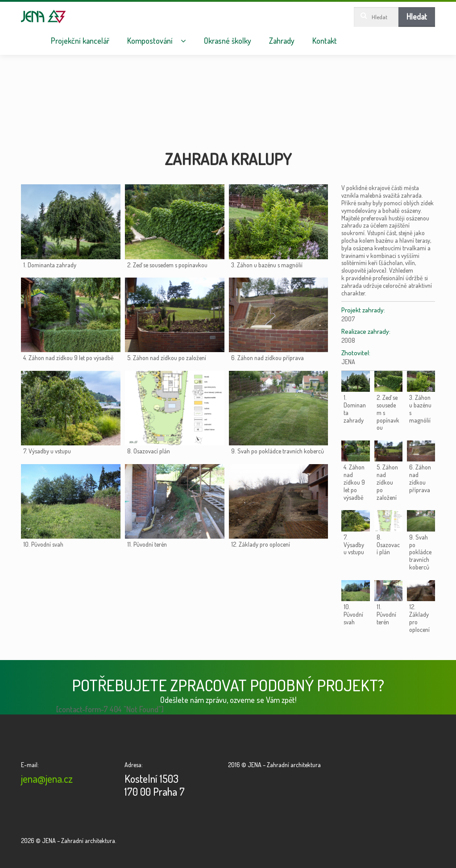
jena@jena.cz (47, 779)
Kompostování (150, 41)
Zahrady (282, 41)
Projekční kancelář (80, 41)
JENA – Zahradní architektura (44, 17)
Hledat (417, 17)
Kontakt (325, 41)
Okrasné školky (228, 41)
